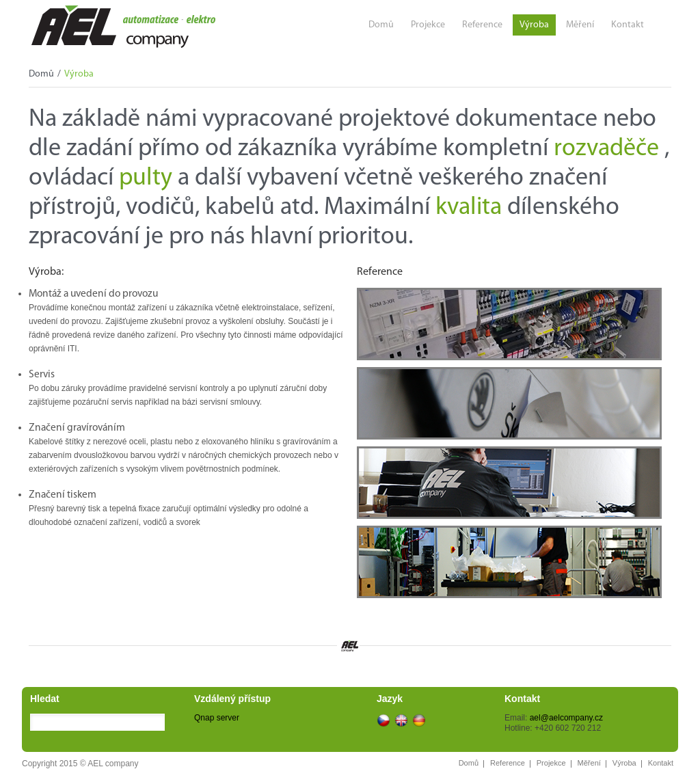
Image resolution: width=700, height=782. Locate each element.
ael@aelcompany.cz (566, 718)
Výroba (534, 25)
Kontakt (628, 25)
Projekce (428, 25)
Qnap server (217, 718)
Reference (482, 25)
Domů (381, 25)
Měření (580, 25)
